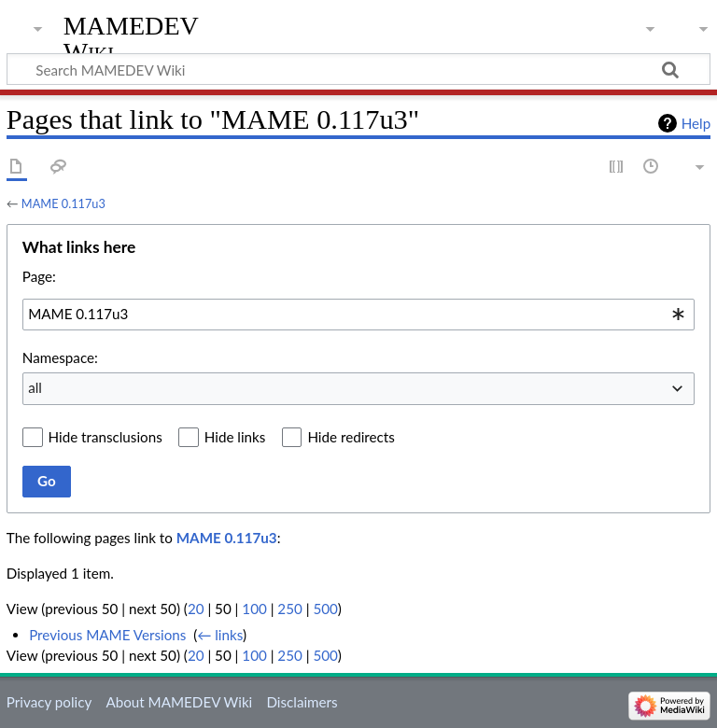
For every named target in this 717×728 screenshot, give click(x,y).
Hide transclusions (105, 437)
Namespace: (60, 357)
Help (696, 123)
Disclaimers (302, 702)
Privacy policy (49, 702)
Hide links (235, 437)
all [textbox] (35, 387)
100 (254, 609)
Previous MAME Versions (107, 635)
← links (220, 635)
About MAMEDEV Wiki (179, 702)
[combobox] (358, 315)
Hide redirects (351, 437)
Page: (39, 276)
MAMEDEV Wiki (131, 39)
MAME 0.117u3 (63, 203)
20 (196, 609)
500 (325, 609)
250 (289, 609)
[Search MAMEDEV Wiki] (358, 69)
